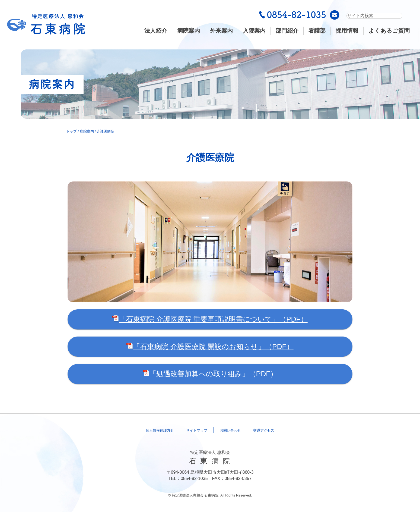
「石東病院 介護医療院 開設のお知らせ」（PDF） (210, 347)
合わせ (236, 430)
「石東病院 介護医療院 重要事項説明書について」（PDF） (210, 319)
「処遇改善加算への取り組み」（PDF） (210, 374)
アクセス (279, 430)
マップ (193, 430)
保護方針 (145, 430)
